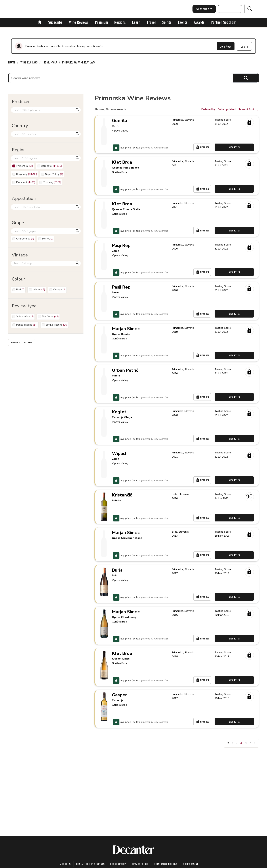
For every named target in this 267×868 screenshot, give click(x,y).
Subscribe (55, 22)
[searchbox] (121, 78)
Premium (102, 22)
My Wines (203, 149)
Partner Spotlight (224, 22)
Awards (199, 22)
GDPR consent (191, 864)
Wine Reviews (79, 22)
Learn (136, 22)
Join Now (226, 46)
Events (183, 22)
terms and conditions (165, 864)
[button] (230, 110)
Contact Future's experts (90, 864)
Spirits (167, 22)
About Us (65, 864)
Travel (151, 22)
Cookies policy (118, 864)
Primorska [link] (50, 62)
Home (12, 62)
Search (246, 78)
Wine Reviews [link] (29, 62)
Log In (244, 46)
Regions (120, 22)
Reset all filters (22, 343)
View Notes (235, 149)
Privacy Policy (140, 864)
